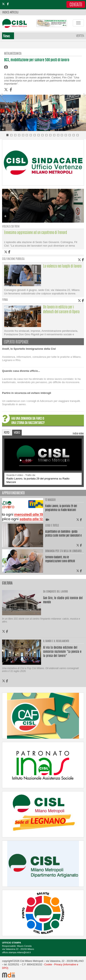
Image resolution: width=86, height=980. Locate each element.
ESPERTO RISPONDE (16, 342)
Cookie (48, 965)
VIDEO (17, 432)
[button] (2, 93)
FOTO (7, 432)
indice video (78, 433)
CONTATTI (76, 5)
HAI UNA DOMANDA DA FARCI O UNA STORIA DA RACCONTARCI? (28, 421)
